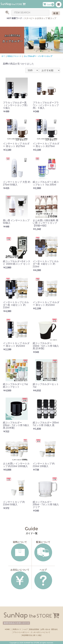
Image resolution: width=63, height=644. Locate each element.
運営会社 (54, 629)
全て (3, 56)
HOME (7, 629)
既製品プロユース (14, 56)
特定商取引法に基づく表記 (32, 635)
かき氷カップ (41, 18)
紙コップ (52, 18)
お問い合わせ (45, 629)
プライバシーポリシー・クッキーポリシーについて (31, 632)
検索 (56, 13)
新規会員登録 (34, 629)
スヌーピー (29, 18)
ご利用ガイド (16, 629)
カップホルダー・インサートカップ (38, 56)
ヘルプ (25, 629)
